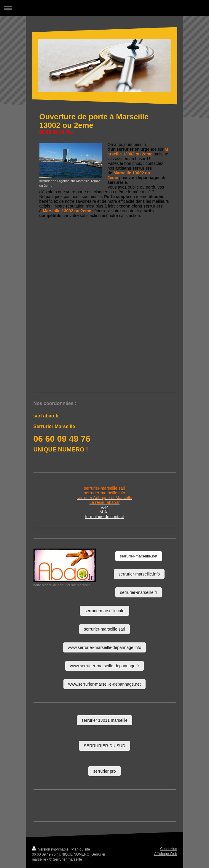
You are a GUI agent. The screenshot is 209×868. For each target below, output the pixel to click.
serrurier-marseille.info (139, 574)
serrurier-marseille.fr (139, 592)
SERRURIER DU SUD (104, 746)
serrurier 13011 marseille (104, 720)
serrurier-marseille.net (138, 556)
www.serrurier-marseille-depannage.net (104, 684)
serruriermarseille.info (104, 611)
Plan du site (81, 849)
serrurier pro (104, 771)
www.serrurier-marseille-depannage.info (104, 647)
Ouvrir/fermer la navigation (104, 8)
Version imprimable (51, 849)
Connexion (169, 849)
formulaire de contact (104, 517)
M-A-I (104, 512)
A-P (104, 507)
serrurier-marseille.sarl (104, 629)
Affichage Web (166, 854)
